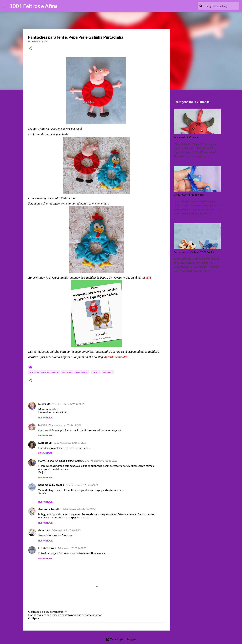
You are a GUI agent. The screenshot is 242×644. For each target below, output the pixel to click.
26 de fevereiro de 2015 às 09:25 (70, 443)
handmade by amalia (51, 485)
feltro (96, 372)
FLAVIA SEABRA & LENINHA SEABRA (61, 460)
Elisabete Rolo (47, 548)
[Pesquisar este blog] (222, 6)
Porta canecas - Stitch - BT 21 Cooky (194, 252)
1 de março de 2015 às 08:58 (66, 530)
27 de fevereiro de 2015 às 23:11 (101, 461)
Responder (45, 418)
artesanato (82, 372)
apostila (67, 372)
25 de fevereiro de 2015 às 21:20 (68, 404)
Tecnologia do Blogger (121, 639)
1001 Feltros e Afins (33, 6)
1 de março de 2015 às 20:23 (72, 548)
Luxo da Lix (45, 443)
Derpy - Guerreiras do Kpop (189, 195)
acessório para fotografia (44, 372)
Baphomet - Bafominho (186, 137)
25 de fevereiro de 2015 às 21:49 (65, 425)
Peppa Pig (108, 372)
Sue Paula (44, 404)
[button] (30, 48)
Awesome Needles (50, 509)
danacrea (44, 530)
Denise (43, 425)
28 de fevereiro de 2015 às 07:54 (79, 509)
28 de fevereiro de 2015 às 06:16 (82, 485)
